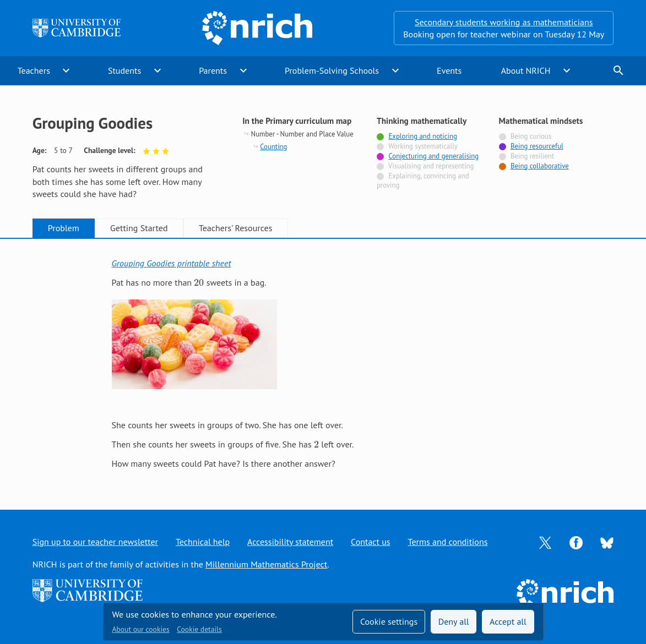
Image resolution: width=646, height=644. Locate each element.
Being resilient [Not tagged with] (532, 156)
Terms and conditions (448, 542)
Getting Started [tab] (139, 228)
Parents (213, 70)
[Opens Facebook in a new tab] (576, 542)
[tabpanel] (323, 364)
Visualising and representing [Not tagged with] (431, 166)
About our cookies (141, 629)
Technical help (203, 542)
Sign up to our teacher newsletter (95, 542)
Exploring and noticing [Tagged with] (422, 136)
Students (124, 70)
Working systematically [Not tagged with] (423, 146)
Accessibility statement (290, 542)
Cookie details (199, 629)
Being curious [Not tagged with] (531, 136)
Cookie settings (389, 621)
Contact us (371, 542)
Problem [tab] (64, 228)
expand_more (66, 70)
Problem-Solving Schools (332, 70)
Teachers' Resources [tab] (236, 228)
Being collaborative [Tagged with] (540, 166)
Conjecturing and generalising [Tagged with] (433, 156)
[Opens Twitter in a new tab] (545, 542)
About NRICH (526, 70)
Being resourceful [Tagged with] (537, 146)
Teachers (34, 70)
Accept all (508, 621)
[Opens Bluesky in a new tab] (607, 542)
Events (449, 70)
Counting (273, 147)
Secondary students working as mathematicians (504, 22)
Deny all (454, 621)
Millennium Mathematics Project (266, 564)
